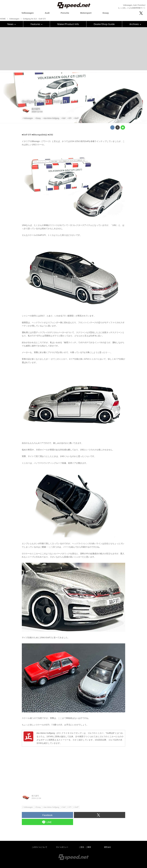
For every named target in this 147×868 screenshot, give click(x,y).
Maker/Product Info (68, 24)
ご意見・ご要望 (85, 847)
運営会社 (108, 847)
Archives (135, 24)
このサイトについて (39, 847)
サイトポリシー (62, 847)
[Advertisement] (73, 49)
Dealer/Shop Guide (104, 24)
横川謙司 (36, 109)
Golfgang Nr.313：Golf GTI (44, 102)
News (12, 24)
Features (37, 24)
